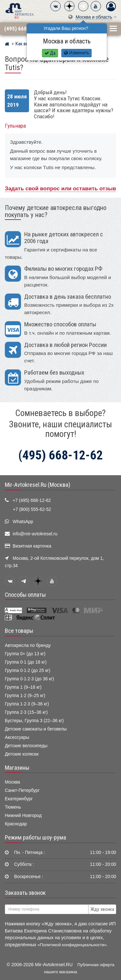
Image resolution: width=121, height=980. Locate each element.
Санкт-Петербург (22, 790)
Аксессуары (17, 737)
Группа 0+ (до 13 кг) (25, 654)
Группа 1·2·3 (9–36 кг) (27, 704)
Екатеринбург (19, 799)
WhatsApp (23, 522)
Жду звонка (102, 909)
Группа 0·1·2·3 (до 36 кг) (29, 679)
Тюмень (13, 807)
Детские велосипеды (26, 746)
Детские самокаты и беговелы (36, 729)
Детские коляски (22, 754)
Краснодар (16, 824)
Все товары (19, 631)
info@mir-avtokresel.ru (35, 534)
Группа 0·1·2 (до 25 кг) (28, 671)
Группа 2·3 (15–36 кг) (26, 712)
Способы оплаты (25, 595)
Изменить (76, 53)
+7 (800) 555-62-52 (32, 509)
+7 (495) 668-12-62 (32, 500)
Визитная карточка (32, 546)
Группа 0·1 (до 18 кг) (26, 662)
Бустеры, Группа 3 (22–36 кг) (34, 721)
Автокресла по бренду (28, 645)
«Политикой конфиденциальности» (72, 945)
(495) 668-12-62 (23, 29)
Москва (12, 782)
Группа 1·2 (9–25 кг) (25, 696)
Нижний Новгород (23, 816)
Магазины (17, 768)
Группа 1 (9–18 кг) (23, 687)
